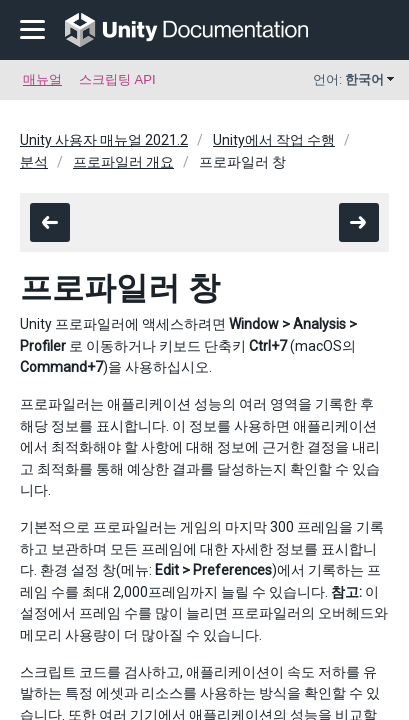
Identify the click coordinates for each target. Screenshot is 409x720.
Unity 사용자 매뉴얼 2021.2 (104, 140)
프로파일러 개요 (123, 162)
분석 (34, 162)
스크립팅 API (117, 79)
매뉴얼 (42, 79)
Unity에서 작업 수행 (274, 140)
